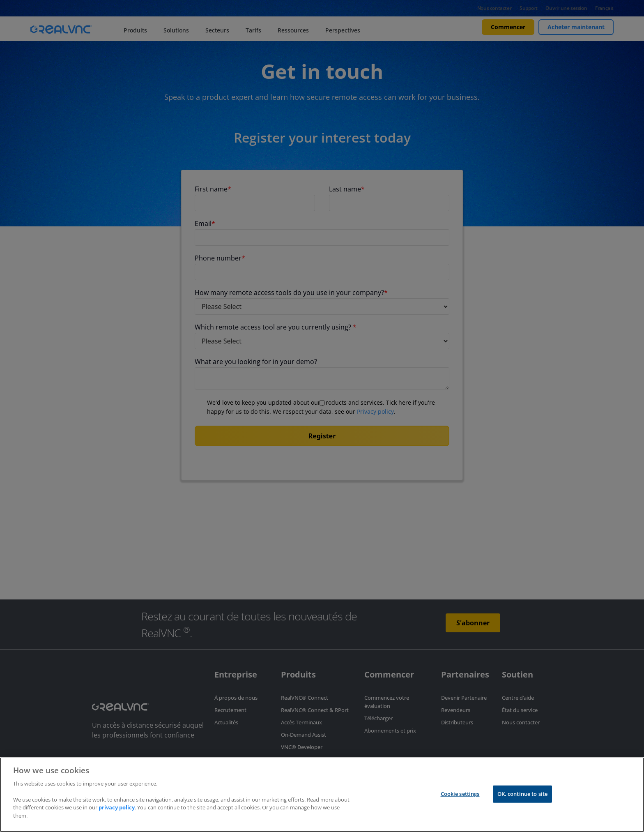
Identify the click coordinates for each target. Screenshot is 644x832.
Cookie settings (460, 794)
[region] (322, 795)
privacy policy (117, 807)
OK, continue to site (523, 794)
